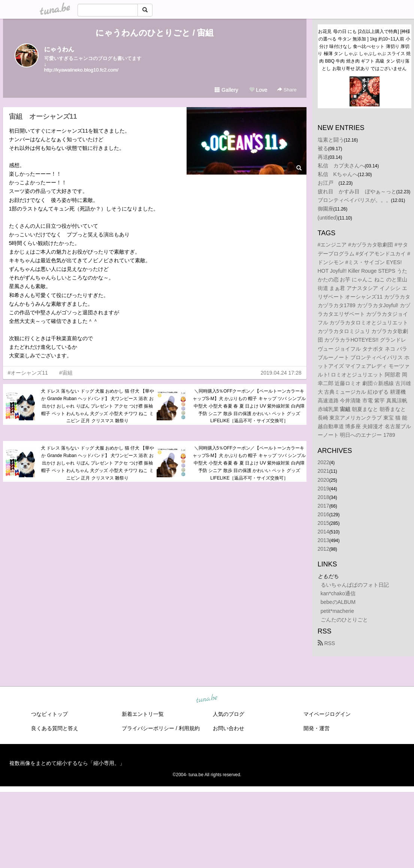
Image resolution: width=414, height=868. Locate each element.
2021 (324, 471)
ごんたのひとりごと (344, 620)
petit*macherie (338, 611)
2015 (324, 523)
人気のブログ (229, 714)
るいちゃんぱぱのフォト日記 (355, 585)
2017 (324, 506)
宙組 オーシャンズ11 (43, 117)
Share (287, 90)
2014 (324, 532)
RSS (327, 643)
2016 (324, 514)
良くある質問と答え (55, 728)
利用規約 (189, 728)
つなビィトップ (49, 714)
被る (323, 148)
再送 (323, 157)
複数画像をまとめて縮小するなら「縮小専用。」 (67, 763)
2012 (324, 549)
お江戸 (328, 183)
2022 (324, 462)
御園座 (326, 209)
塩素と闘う (331, 140)
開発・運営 (317, 728)
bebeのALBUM (338, 602)
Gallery (226, 90)
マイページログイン (327, 714)
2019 (324, 489)
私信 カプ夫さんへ (341, 166)
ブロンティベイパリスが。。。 (354, 200)
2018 (324, 497)
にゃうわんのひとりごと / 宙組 (155, 33)
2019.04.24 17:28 (281, 373)
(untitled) (328, 218)
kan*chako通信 (338, 593)
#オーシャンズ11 (28, 373)
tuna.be (207, 699)
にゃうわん (59, 49)
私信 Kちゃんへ (338, 174)
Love (258, 90)
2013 (324, 540)
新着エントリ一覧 (143, 714)
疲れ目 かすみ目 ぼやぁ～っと (357, 191)
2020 (324, 480)
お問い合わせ (229, 728)
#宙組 (66, 373)
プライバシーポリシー (148, 728)
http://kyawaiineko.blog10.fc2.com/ (81, 70)
